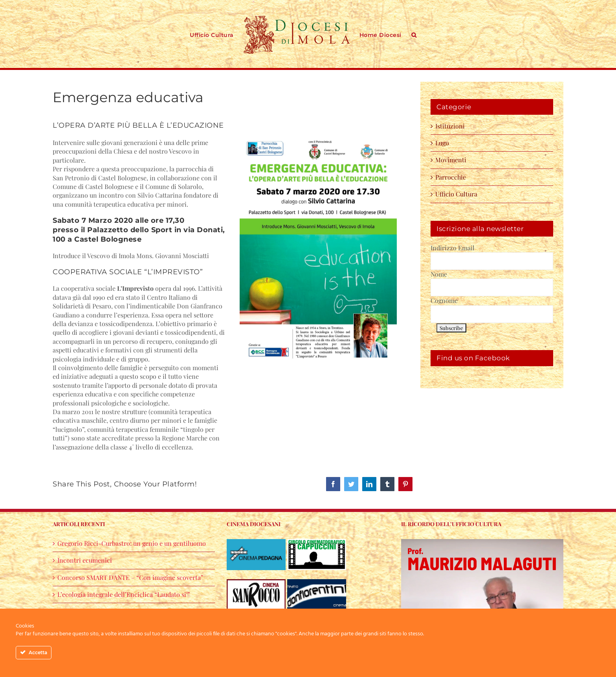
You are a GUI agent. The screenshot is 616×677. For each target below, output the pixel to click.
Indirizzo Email (453, 248)
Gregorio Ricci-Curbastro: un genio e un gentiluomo (132, 543)
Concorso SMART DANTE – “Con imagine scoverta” (130, 577)
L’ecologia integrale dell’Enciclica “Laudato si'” (124, 594)
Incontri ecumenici (85, 560)
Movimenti (451, 160)
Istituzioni (450, 126)
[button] (414, 34)
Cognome (444, 300)
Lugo (442, 143)
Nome (439, 274)
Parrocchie (451, 177)
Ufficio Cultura (456, 194)
